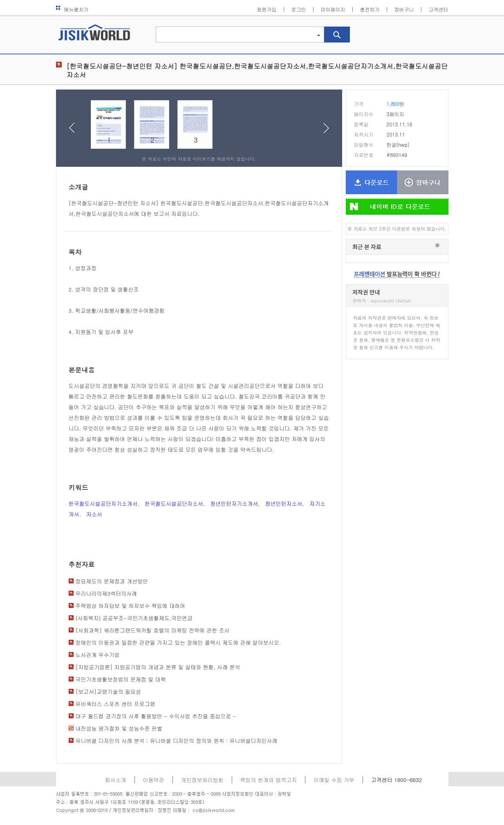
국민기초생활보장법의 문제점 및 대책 (121, 679)
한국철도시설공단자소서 (174, 503)
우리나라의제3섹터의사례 (106, 593)
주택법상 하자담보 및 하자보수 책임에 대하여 (131, 606)
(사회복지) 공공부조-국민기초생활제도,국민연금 (134, 618)
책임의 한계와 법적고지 (269, 780)
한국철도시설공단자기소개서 (103, 503)
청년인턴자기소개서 (234, 503)
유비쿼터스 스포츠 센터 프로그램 (115, 704)
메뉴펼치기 (72, 9)
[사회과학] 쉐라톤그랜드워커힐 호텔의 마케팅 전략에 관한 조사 (153, 630)
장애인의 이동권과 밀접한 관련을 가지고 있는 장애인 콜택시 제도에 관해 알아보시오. (178, 642)
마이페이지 (333, 9)
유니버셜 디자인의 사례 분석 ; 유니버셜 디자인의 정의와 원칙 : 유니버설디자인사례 (177, 741)
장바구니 (404, 9)
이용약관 (154, 780)
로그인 (299, 9)
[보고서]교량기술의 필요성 (108, 692)
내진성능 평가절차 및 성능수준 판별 (119, 728)
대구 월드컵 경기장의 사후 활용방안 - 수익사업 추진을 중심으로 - (156, 716)
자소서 (94, 514)
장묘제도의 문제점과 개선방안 (112, 581)
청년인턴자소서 (284, 503)
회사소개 (116, 780)
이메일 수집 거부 (334, 780)
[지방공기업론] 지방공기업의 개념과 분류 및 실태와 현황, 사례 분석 (158, 667)
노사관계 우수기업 (98, 655)
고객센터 (439, 9)
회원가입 (267, 9)
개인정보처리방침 (202, 780)
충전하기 (370, 9)
